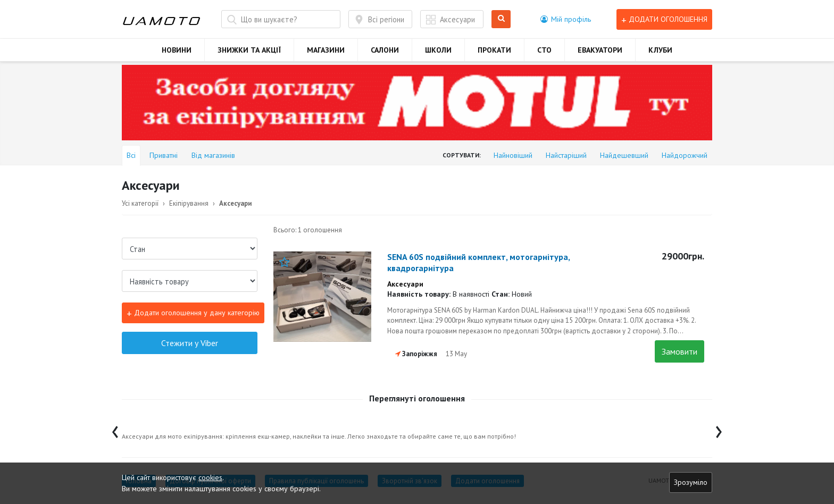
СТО (544, 50)
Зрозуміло (691, 482)
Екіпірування (189, 203)
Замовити (679, 351)
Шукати (501, 19)
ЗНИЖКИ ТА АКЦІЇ (249, 50)
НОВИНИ (177, 50)
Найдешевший (624, 155)
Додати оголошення (664, 19)
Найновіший (513, 155)
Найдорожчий (685, 155)
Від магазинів (213, 155)
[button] (566, 19)
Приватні (164, 155)
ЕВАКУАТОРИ (600, 50)
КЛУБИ (660, 50)
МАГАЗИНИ (326, 50)
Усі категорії (140, 203)
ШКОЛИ (438, 50)
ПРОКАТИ (494, 50)
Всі (131, 155)
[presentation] (115, 429)
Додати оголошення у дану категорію (193, 313)
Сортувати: (462, 155)
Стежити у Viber (190, 343)
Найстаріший (566, 155)
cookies (210, 477)
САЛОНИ (385, 50)
